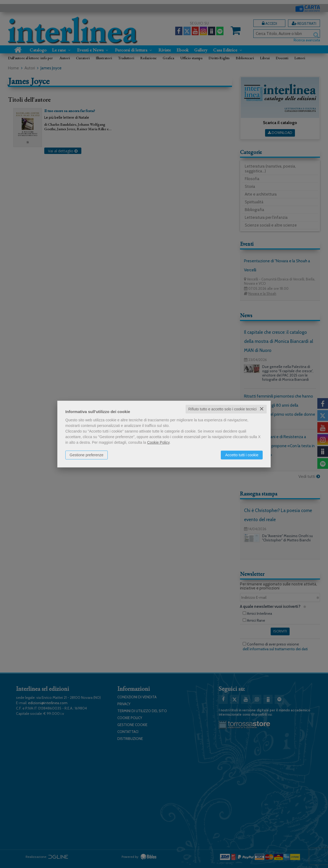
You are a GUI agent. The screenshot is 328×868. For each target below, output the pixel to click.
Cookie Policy (158, 442)
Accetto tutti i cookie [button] (242, 455)
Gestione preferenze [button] (87, 455)
